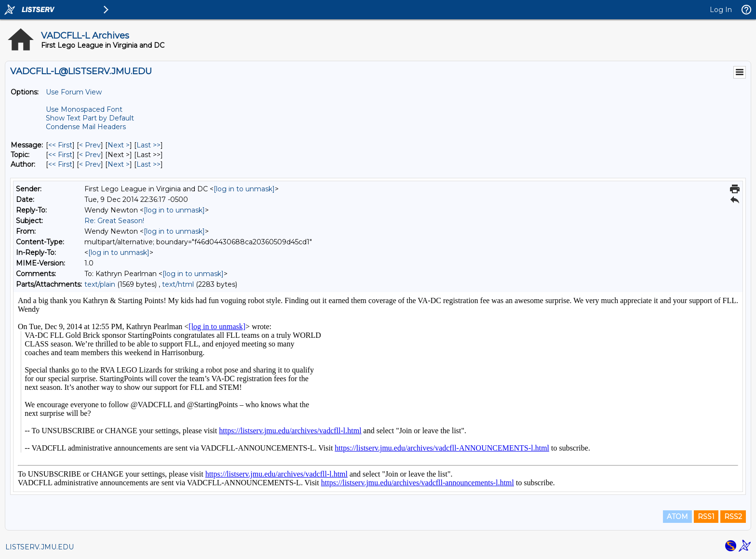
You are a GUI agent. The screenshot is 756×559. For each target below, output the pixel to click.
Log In (721, 10)
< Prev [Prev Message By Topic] (90, 155)
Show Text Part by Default (90, 118)
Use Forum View (74, 92)
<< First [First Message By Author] (60, 164)
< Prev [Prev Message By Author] (90, 164)
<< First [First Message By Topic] (60, 155)
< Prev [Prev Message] (90, 145)
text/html (178, 284)
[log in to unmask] (244, 189)
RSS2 (733, 517)
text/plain (100, 284)
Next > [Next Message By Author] (119, 164)
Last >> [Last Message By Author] (148, 164)
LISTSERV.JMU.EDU (40, 547)
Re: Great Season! (114, 221)
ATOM (677, 517)
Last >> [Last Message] (148, 145)
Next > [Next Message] (119, 145)
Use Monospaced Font (84, 109)
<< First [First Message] (60, 145)
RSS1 (706, 517)
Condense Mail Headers (86, 127)
